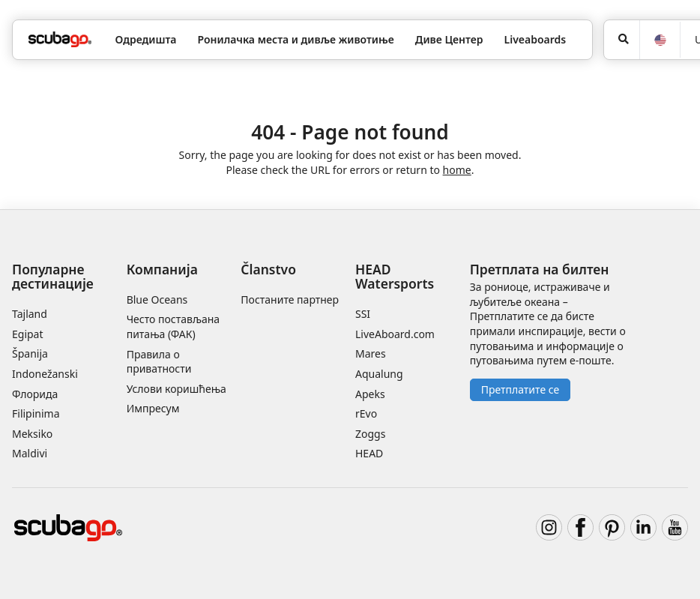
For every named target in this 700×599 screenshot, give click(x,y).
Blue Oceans (157, 299)
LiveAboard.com (395, 334)
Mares (371, 353)
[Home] (60, 39)
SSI (363, 314)
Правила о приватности (159, 362)
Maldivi (30, 453)
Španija (30, 353)
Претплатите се (521, 389)
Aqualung (379, 374)
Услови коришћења (176, 389)
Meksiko (32, 434)
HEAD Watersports (395, 276)
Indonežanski (45, 374)
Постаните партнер (290, 299)
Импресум (153, 408)
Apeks (370, 394)
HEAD (369, 453)
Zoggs (370, 434)
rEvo (366, 413)
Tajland (30, 314)
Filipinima (36, 413)
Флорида (35, 394)
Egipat (28, 334)
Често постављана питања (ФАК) (173, 326)
